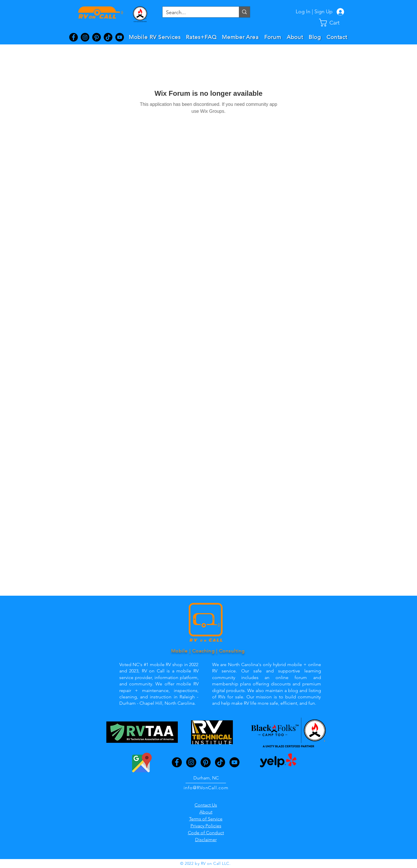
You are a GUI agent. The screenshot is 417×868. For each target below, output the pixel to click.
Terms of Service (206, 819)
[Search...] (197, 13)
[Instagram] (85, 37)
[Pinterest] (97, 37)
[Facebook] (73, 37)
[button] (334, 23)
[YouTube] (120, 37)
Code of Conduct (206, 833)
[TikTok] (108, 37)
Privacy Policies (206, 826)
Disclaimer (206, 840)
